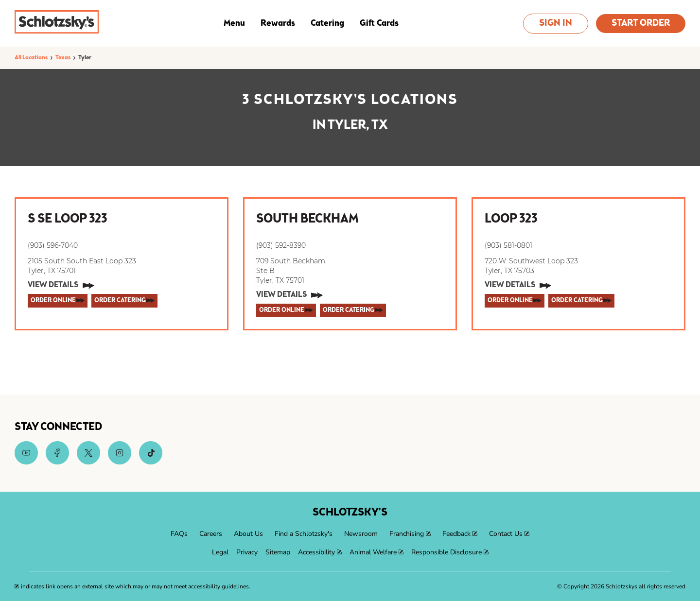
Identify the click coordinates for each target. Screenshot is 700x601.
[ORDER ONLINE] (58, 301)
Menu (234, 23)
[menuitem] (179, 534)
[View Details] (61, 286)
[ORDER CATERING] (124, 301)
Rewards (278, 23)
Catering (327, 23)
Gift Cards (379, 23)
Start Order (641, 24)
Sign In (556, 24)
